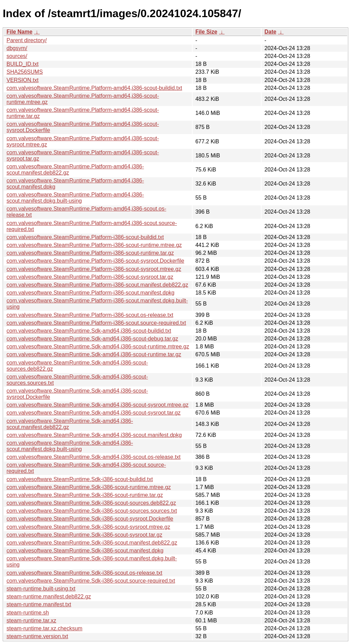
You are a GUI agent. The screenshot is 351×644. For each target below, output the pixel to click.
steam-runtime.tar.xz (31, 621)
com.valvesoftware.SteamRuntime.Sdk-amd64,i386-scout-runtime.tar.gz (94, 354)
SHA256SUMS (25, 72)
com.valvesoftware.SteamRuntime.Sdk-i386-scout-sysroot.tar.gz (84, 535)
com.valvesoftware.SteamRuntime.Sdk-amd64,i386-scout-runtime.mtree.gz (98, 347)
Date (270, 32)
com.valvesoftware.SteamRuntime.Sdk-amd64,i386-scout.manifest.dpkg (94, 435)
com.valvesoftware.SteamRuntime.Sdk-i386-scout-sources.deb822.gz (91, 503)
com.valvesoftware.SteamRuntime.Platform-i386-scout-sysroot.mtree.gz (94, 269)
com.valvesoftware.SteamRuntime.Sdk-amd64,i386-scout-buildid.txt (89, 331)
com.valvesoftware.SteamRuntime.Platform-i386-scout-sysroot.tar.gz (90, 277)
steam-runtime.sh (28, 613)
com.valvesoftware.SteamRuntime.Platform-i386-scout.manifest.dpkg (90, 293)
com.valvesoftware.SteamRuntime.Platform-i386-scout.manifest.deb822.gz (97, 285)
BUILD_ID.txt (22, 64)
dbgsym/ (17, 48)
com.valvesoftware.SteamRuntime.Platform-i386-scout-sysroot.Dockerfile (95, 261)
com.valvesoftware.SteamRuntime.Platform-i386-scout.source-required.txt (96, 323)
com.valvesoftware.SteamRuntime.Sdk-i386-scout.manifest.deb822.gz (92, 543)
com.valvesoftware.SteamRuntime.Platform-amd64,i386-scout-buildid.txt (94, 88)
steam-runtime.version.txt (37, 636)
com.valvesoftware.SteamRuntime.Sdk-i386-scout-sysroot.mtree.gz (88, 527)
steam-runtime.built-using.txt (41, 589)
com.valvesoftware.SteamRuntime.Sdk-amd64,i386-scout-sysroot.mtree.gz (98, 405)
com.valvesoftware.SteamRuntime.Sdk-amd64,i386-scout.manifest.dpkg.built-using (70, 446)
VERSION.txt (22, 80)
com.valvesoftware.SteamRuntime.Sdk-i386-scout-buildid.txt (80, 479)
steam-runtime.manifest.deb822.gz (49, 597)
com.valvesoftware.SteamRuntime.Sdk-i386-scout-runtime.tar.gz (85, 495)
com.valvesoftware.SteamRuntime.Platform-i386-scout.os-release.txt (90, 315)
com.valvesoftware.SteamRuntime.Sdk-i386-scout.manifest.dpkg (85, 551)
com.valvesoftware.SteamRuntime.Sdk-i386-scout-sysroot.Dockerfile (90, 519)
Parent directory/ (27, 40)
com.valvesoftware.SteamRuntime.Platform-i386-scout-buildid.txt (85, 237)
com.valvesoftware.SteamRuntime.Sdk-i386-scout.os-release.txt (84, 573)
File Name (20, 32)
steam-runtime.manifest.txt (39, 604)
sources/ (17, 56)
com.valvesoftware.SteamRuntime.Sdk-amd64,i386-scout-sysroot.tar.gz (94, 413)
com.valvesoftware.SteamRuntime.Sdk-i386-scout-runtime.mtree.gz (89, 487)
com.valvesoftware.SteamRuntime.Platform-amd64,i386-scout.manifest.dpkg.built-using (75, 198)
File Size (206, 32)
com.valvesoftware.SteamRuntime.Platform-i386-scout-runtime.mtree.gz (94, 245)
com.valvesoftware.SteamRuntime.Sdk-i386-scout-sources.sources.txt (92, 511)
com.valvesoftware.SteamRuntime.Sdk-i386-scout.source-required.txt (91, 581)
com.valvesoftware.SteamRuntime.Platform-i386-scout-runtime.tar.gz (90, 253)
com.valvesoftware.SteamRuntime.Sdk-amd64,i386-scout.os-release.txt (94, 457)
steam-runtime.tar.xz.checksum (44, 628)
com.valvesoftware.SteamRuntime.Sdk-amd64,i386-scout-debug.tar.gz (92, 339)
